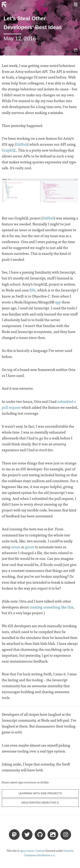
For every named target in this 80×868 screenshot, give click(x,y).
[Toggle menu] (76, 4)
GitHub (22, 144)
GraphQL (9, 150)
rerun (16, 547)
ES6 (32, 290)
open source (27, 851)
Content (40, 851)
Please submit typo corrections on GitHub (25, 782)
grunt (30, 547)
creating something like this (51, 607)
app (58, 302)
